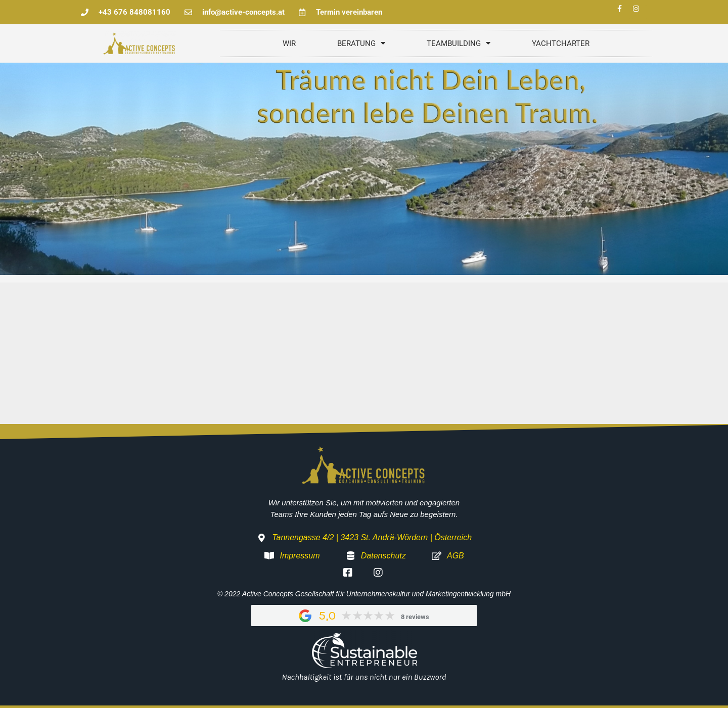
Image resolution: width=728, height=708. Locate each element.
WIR (289, 43)
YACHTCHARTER (561, 43)
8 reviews (415, 617)
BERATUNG (361, 43)
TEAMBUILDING (459, 43)
